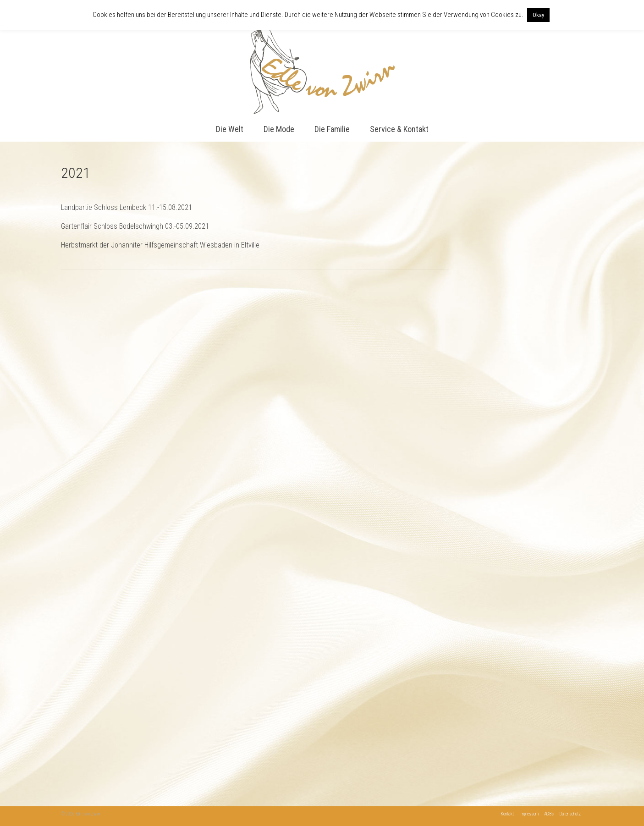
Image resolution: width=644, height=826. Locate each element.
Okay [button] (538, 15)
